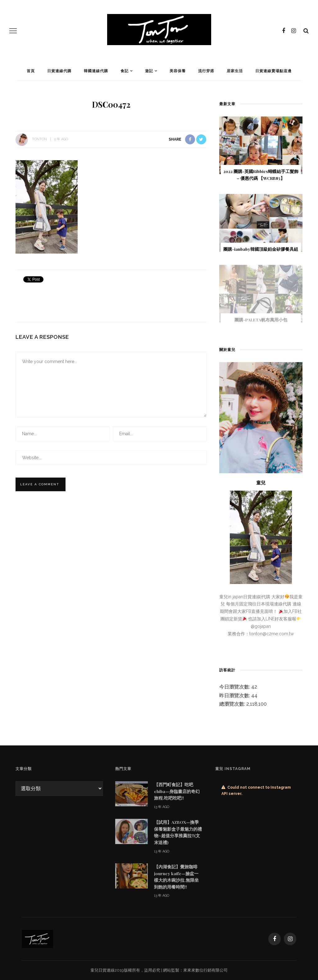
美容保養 (178, 71)
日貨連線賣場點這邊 (273, 71)
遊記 (149, 71)
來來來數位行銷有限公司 (205, 970)
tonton (39, 139)
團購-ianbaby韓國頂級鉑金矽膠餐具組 (261, 249)
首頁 (31, 71)
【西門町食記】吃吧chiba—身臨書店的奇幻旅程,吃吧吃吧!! (177, 791)
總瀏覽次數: (233, 704)
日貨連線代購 (59, 71)
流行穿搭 (206, 71)
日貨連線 (107, 970)
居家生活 (235, 71)
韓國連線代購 (96, 71)
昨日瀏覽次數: (235, 695)
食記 (125, 71)
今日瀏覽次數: (235, 687)
